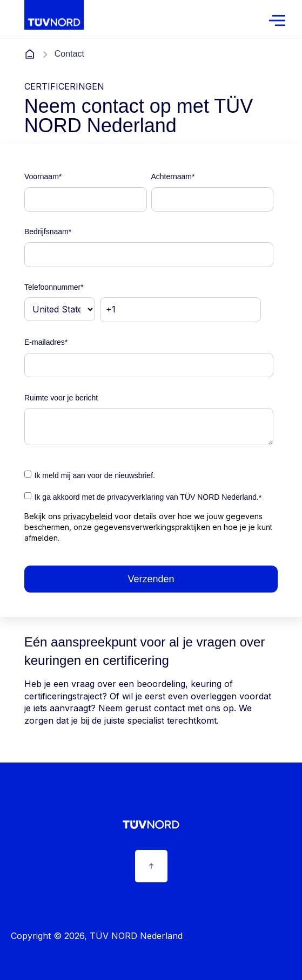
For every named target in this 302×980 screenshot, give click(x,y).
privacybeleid (88, 516)
